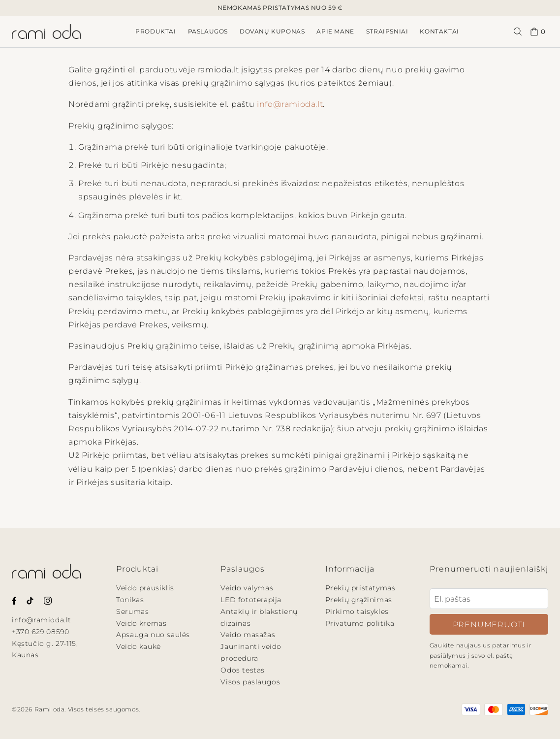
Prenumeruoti (489, 625)
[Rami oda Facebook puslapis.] (14, 600)
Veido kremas (141, 623)
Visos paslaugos (250, 682)
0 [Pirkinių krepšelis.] (538, 32)
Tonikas (130, 600)
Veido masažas (248, 635)
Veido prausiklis (145, 588)
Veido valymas (247, 588)
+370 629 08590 (40, 632)
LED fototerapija (251, 600)
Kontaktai (439, 31)
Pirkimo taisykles (357, 611)
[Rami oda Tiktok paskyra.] (30, 600)
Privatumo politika (360, 623)
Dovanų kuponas (272, 31)
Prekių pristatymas (360, 588)
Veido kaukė (139, 646)
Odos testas (243, 670)
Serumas (132, 611)
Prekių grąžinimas (359, 600)
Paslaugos (208, 31)
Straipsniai (387, 31)
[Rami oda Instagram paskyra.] (48, 600)
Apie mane (335, 31)
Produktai (156, 31)
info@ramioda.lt (290, 104)
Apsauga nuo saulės (153, 635)
